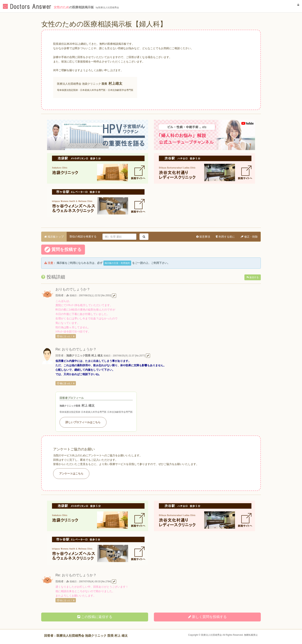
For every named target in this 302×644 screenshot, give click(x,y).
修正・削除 (249, 237)
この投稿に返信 (95, 617)
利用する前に (225, 237)
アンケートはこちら (71, 474)
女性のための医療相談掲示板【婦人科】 (104, 24)
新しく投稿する (207, 617)
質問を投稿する (63, 250)
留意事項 (203, 237)
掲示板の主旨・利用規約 (117, 263)
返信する (253, 277)
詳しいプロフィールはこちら (83, 422)
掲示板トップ (54, 237)
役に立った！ (66, 336)
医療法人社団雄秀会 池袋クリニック (79, 84)
